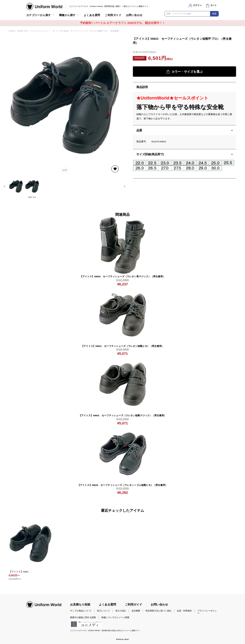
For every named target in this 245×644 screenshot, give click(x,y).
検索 (214, 14)
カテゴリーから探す (39, 15)
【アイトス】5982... (19, 572)
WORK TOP (22, 31)
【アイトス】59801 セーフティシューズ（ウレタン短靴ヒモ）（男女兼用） (122, 346)
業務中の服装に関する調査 (83, 617)
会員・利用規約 (184, 611)
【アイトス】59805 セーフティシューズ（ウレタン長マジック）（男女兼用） (122, 276)
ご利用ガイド (113, 15)
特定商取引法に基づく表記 (158, 611)
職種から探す (67, 15)
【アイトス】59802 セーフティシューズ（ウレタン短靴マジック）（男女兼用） (122, 415)
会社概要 (136, 611)
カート (214, 5)
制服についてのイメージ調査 (115, 617)
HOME (12, 31)
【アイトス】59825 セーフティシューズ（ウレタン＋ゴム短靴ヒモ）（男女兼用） (122, 485)
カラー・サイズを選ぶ (184, 72)
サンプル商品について (81, 611)
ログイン (197, 5)
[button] (5, 186)
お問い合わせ (134, 15)
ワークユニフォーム (39, 31)
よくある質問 (92, 15)
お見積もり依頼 (80, 604)
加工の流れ (121, 611)
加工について (103, 611)
